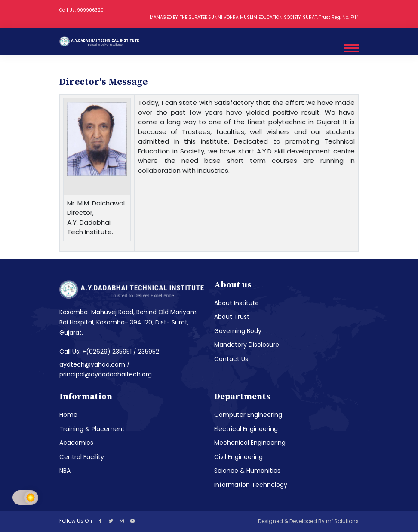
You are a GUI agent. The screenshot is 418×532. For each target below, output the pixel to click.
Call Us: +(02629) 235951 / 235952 (109, 352)
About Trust (232, 317)
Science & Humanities (247, 471)
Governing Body (238, 331)
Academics (76, 443)
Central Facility (82, 457)
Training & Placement (92, 429)
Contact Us (231, 359)
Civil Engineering (238, 457)
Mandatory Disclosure (247, 345)
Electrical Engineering (246, 429)
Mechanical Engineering (250, 443)
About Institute (237, 303)
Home (68, 415)
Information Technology (251, 485)
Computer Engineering (248, 415)
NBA (65, 471)
